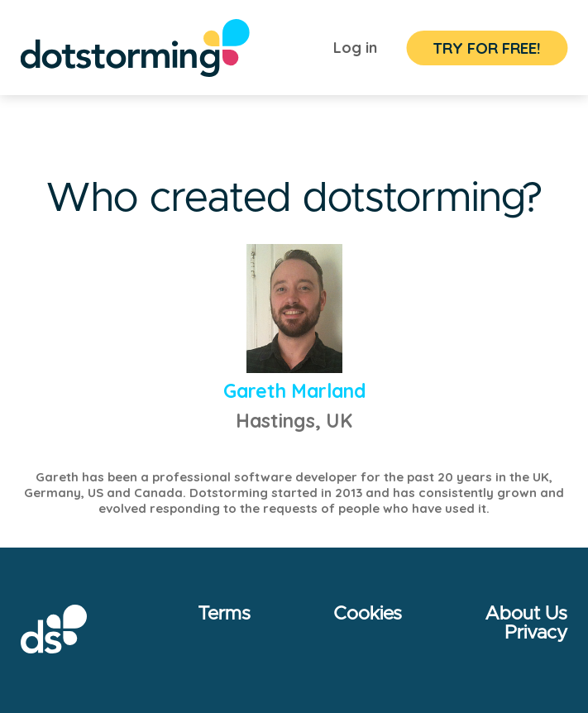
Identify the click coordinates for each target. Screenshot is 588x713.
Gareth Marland (294, 391)
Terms (224, 614)
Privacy (536, 633)
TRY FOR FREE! (487, 48)
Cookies (368, 614)
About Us (526, 614)
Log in (355, 48)
